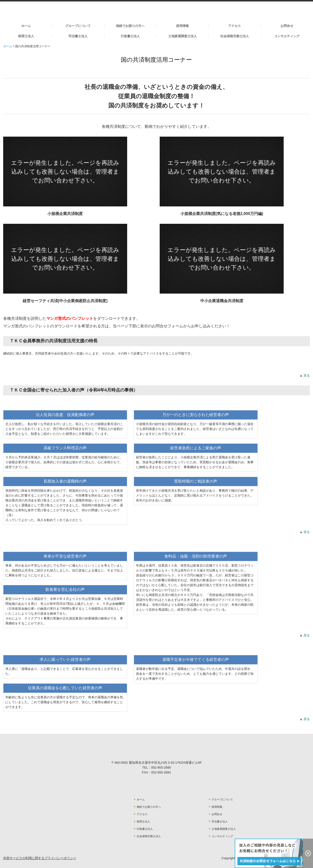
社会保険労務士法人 (235, 36)
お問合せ (287, 26)
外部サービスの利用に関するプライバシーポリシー (40, 858)
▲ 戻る (305, 375)
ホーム (26, 26)
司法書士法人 (78, 36)
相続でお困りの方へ (130, 26)
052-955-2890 (161, 767)
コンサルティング (287, 36)
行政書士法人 (130, 36)
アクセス (235, 26)
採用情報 (182, 26)
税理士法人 (26, 36)
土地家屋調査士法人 (183, 36)
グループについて (78, 26)
